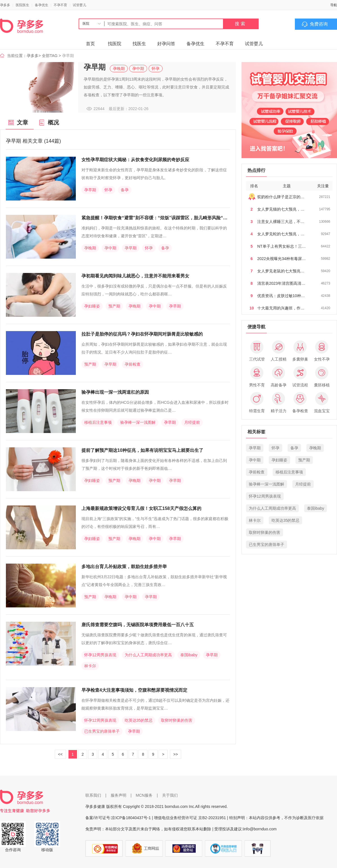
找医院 (115, 44)
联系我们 (93, 795)
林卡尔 (90, 666)
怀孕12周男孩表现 (100, 655)
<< (60, 754)
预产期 (114, 306)
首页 (90, 44)
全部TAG (50, 56)
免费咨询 (319, 24)
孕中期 (138, 69)
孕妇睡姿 (92, 306)
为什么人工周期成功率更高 (148, 655)
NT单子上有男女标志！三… (282, 246)
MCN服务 (144, 795)
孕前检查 (133, 364)
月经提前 (192, 422)
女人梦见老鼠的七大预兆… (281, 271)
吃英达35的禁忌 (139, 720)
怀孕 (156, 69)
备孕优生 (42, 5)
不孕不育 (60, 5)
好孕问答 (166, 44)
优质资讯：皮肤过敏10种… (281, 296)
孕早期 (90, 190)
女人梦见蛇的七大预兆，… (281, 234)
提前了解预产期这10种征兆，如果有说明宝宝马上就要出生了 (142, 450)
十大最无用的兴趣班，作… (281, 308)
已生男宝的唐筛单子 (102, 731)
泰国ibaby (189, 655)
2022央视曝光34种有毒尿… (282, 259)
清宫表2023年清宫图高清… (281, 283)
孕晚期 (119, 69)
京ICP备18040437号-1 (131, 818)
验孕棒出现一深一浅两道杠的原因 (115, 392)
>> (176, 754)
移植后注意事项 (98, 422)
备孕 (125, 190)
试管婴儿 (79, 5)
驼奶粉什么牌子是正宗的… (281, 197)
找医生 (139, 44)
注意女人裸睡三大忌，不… (281, 222)
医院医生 (22, 5)
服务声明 (119, 795)
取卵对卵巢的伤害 (177, 720)
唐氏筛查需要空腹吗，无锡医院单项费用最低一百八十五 (138, 625)
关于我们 (170, 795)
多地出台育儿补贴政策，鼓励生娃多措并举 (124, 567)
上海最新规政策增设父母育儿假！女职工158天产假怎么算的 (141, 508)
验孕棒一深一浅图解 (138, 422)
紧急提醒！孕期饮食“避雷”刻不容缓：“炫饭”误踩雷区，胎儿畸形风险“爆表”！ (160, 218)
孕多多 (5, 5)
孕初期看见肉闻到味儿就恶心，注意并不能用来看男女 (135, 276)
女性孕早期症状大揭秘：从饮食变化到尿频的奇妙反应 (135, 160)
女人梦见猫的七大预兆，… (281, 209)
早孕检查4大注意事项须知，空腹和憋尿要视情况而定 (134, 690)
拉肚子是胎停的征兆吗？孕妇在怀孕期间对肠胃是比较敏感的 (142, 334)
